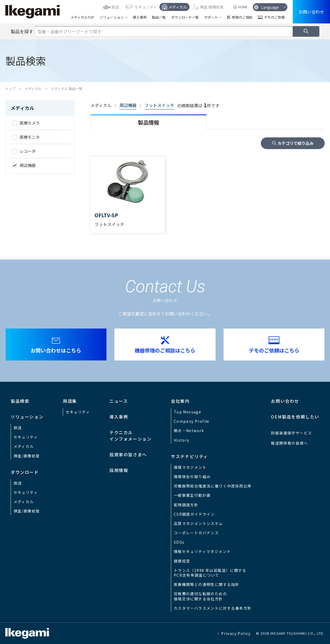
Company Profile (192, 421)
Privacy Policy (236, 633)
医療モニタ (30, 137)
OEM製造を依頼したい (295, 417)
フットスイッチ (159, 105)
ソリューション (112, 17)
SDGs (179, 542)
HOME (243, 7)
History (182, 440)
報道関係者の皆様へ (289, 443)
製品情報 (148, 122)
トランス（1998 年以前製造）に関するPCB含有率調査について (210, 573)
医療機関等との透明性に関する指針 (207, 584)
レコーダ (28, 151)
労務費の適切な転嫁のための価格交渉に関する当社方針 (200, 596)
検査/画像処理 (212, 7)
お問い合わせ (311, 12)
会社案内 (180, 401)
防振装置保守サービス (291, 433)
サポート (211, 17)
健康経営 (182, 561)
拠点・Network (189, 430)
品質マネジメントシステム (198, 523)
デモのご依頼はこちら (274, 350)
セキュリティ (146, 7)
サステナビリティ (189, 456)
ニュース (119, 401)
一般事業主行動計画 (192, 495)
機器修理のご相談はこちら (165, 350)
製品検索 (20, 401)
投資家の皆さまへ (128, 454)
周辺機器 (128, 105)
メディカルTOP (82, 17)
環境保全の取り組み (192, 477)
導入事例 (140, 17)
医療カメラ (30, 123)
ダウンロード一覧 (185, 17)
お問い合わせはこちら (56, 350)
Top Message (187, 412)
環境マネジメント (190, 467)
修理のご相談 (242, 17)
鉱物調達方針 (186, 505)
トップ (11, 89)
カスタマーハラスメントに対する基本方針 (213, 608)
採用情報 (119, 470)
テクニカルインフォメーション (130, 436)
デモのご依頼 (274, 17)
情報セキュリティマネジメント (202, 551)
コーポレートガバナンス (196, 533)
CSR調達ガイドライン (194, 514)
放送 (115, 7)
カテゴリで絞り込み (296, 143)
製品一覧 (159, 17)
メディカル (178, 7)
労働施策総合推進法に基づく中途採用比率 (213, 486)
